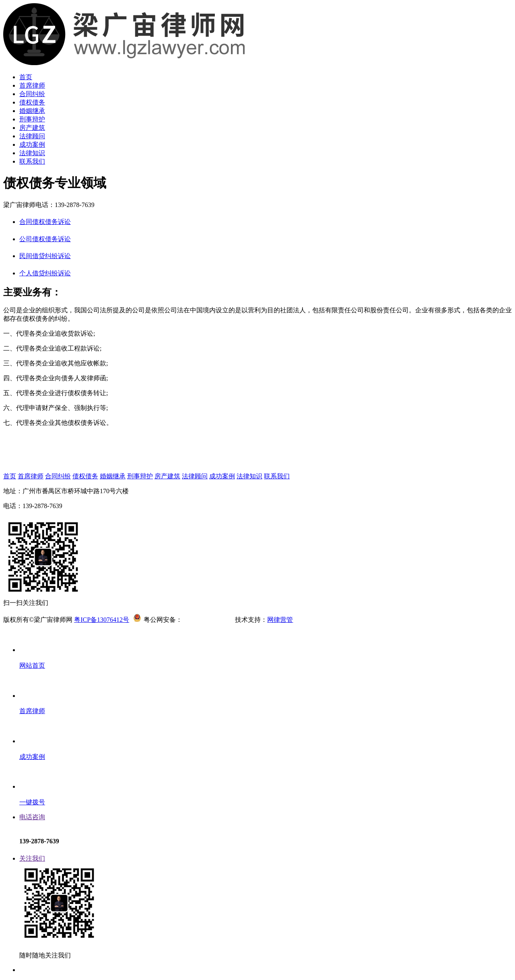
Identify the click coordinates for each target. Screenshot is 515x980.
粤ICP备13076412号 (102, 620)
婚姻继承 (32, 111)
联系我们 (32, 161)
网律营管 (280, 620)
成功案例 (32, 145)
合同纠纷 (32, 94)
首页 (26, 77)
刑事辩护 (32, 119)
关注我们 (32, 858)
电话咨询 (32, 817)
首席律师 (32, 85)
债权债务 (32, 102)
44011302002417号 (208, 620)
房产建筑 (32, 128)
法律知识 (32, 153)
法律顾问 (32, 136)
